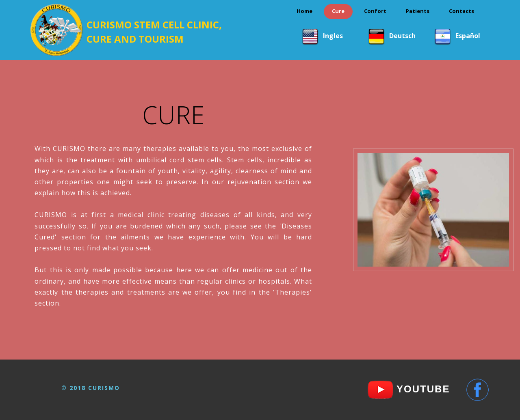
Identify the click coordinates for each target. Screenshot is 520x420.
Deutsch (402, 35)
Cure (338, 11)
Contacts (461, 11)
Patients (418, 11)
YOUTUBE (422, 389)
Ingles (336, 35)
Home (304, 11)
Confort (375, 11)
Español (469, 35)
